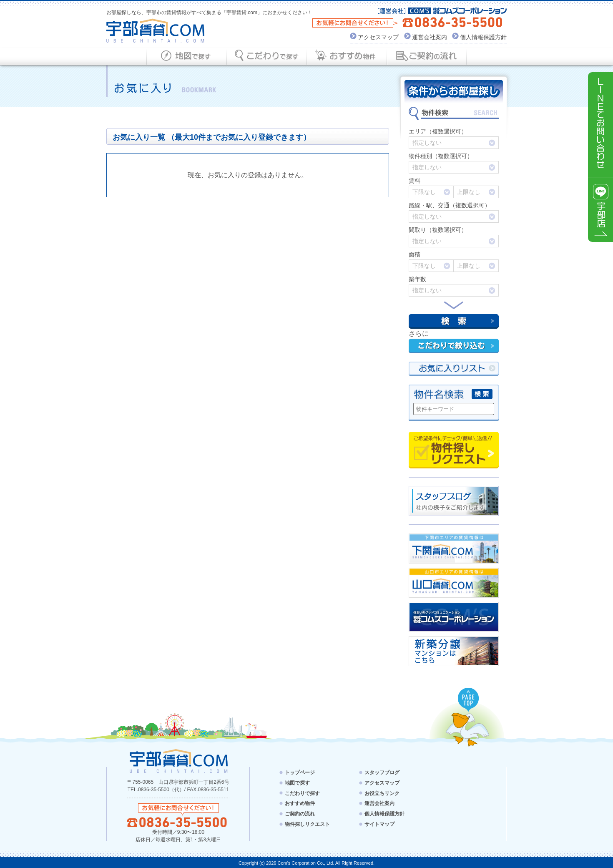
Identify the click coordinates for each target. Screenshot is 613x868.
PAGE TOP (469, 700)
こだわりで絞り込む (454, 346)
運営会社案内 (430, 37)
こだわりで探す (302, 793)
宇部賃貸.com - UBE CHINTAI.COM (178, 761)
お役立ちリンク (382, 793)
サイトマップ (379, 824)
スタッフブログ (382, 772)
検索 (454, 321)
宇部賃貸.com (156, 31)
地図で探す (297, 783)
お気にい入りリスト (454, 369)
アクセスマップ (378, 37)
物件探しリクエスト (454, 450)
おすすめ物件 (300, 803)
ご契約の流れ (300, 814)
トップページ (300, 772)
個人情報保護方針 (483, 37)
